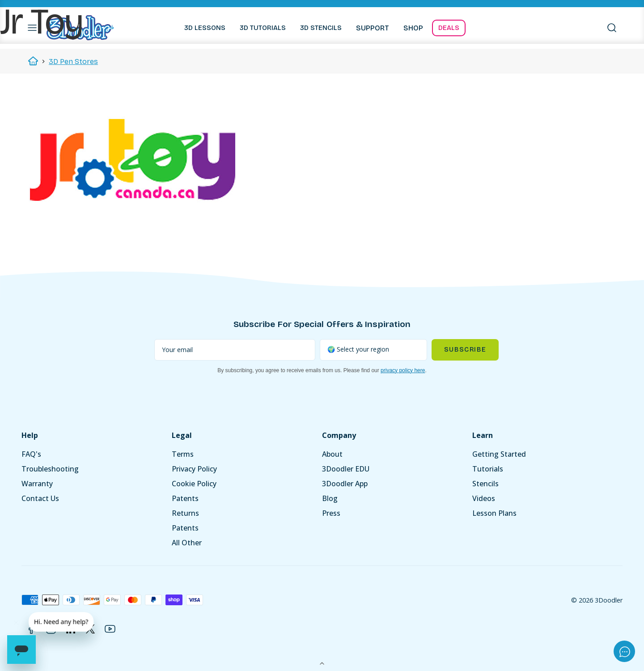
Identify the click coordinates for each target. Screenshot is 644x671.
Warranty (37, 484)
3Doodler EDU (346, 469)
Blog (330, 498)
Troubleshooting (50, 469)
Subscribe (465, 350)
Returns (185, 513)
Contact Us (40, 498)
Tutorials (488, 469)
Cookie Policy (194, 484)
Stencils (485, 484)
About (332, 454)
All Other (187, 543)
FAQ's (31, 454)
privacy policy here (403, 370)
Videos (484, 498)
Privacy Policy (194, 469)
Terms (183, 454)
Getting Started (499, 454)
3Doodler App (345, 484)
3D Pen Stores (73, 62)
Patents (185, 498)
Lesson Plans (494, 513)
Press (331, 513)
